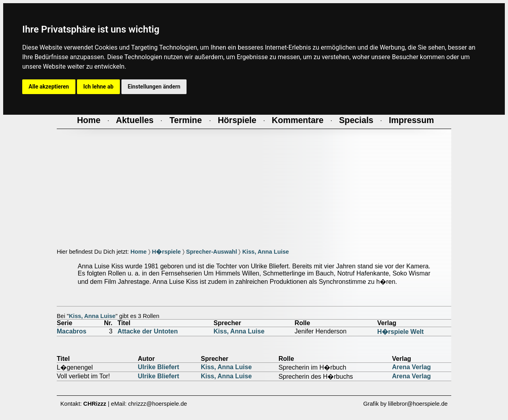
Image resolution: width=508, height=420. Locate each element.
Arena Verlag (412, 367)
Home (139, 252)
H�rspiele (166, 252)
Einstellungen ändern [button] (154, 87)
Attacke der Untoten (148, 331)
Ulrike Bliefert (158, 367)
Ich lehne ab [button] (98, 87)
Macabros (72, 331)
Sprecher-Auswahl (212, 252)
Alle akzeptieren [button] (49, 87)
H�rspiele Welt (401, 332)
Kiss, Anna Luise (266, 252)
